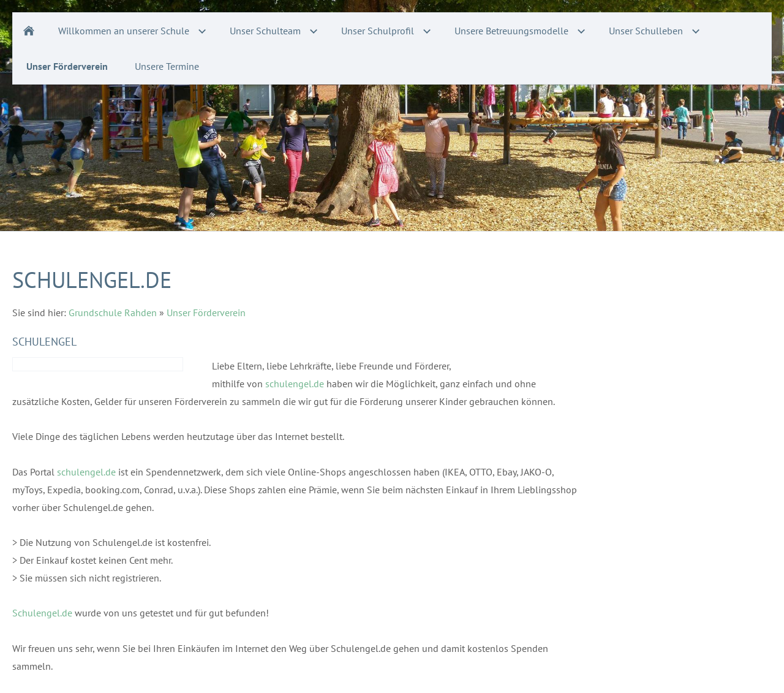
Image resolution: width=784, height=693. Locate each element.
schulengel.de (295, 384)
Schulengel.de (42, 613)
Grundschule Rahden (113, 312)
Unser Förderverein (206, 312)
